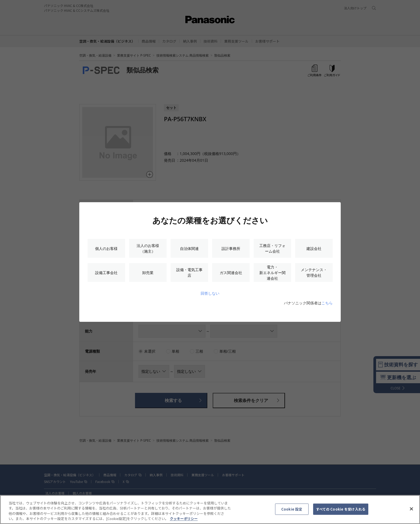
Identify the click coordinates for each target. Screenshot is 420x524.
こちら (327, 303)
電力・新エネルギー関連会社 (272, 273)
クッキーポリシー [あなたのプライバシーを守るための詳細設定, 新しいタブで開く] (184, 521)
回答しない (210, 293)
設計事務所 (231, 248)
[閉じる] (411, 511)
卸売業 (148, 273)
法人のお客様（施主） (148, 248)
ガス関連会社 (231, 273)
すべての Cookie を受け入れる (341, 512)
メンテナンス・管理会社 (314, 272)
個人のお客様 (106, 248)
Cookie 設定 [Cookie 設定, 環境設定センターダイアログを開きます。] (292, 512)
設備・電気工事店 (189, 272)
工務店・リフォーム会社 (272, 248)
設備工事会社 (106, 273)
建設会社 (314, 248)
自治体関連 (189, 248)
